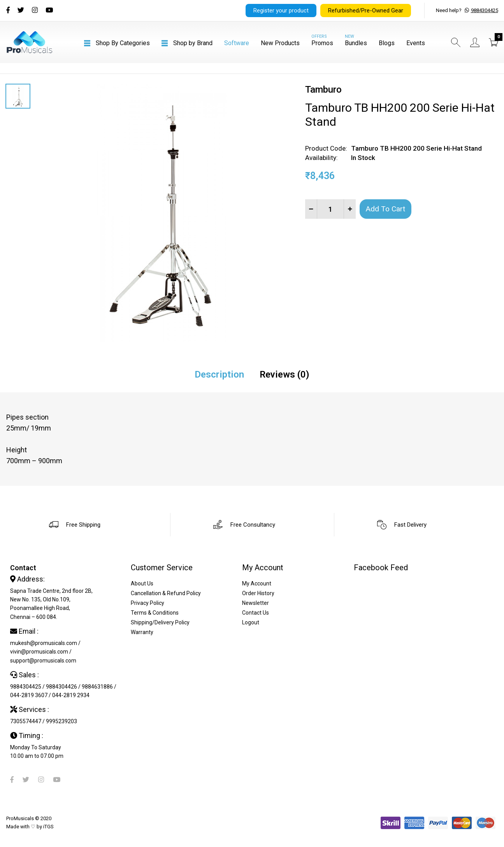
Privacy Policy (148, 603)
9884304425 (485, 10)
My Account (257, 583)
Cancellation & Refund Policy (166, 593)
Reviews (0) (284, 374)
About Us (142, 583)
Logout (251, 622)
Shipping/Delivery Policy (160, 622)
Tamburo (323, 90)
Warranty (142, 632)
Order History (258, 593)
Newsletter (256, 603)
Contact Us (256, 613)
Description (219, 374)
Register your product (281, 11)
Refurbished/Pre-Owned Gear (366, 11)
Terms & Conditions (155, 613)
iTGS (48, 827)
